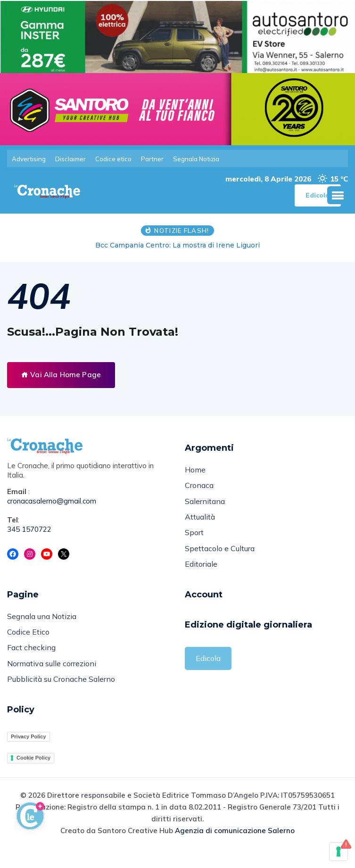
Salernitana (205, 507)
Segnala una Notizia (42, 628)
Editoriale (201, 575)
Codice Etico (28, 645)
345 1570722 (29, 532)
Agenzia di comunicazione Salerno (235, 848)
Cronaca (199, 490)
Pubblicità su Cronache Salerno (61, 696)
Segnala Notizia (196, 159)
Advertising (29, 159)
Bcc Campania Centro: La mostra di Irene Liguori (177, 248)
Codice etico (113, 159)
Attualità (200, 524)
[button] (338, 198)
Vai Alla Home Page (61, 378)
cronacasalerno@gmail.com (52, 504)
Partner (152, 159)
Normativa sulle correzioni (52, 679)
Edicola (208, 670)
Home (195, 473)
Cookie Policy (33, 776)
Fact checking (31, 662)
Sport (194, 541)
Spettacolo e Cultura (220, 558)
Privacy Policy (29, 754)
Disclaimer (70, 159)
